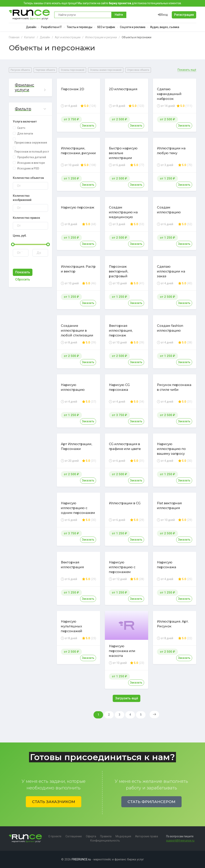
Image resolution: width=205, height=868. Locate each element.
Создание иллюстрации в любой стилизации (77, 331)
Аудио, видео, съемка (165, 27)
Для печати (25, 134)
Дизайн (31, 27)
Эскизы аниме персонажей (106, 70)
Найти (119, 15)
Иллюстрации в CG (125, 503)
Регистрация (184, 15)
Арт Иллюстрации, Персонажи (76, 446)
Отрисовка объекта (138, 70)
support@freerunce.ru (180, 841)
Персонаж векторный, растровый (119, 271)
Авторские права (147, 836)
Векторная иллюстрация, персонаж (121, 331)
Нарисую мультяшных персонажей (72, 626)
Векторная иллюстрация (72, 565)
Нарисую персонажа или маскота (122, 651)
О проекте (55, 836)
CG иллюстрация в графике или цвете (125, 446)
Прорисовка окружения (31, 143)
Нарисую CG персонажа (119, 387)
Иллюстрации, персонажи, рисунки (78, 151)
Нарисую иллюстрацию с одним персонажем (78, 508)
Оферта (91, 836)
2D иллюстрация (123, 89)
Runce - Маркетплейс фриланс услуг (30, 15)
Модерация (123, 836)
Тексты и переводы (79, 27)
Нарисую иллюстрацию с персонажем (122, 567)
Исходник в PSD (28, 168)
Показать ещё (187, 70)
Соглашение (74, 836)
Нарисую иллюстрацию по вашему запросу (171, 449)
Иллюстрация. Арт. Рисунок (173, 624)
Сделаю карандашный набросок (169, 94)
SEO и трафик (106, 27)
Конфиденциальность (105, 841)
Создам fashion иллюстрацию (170, 328)
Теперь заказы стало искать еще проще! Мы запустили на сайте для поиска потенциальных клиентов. (102, 3)
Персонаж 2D (72, 89)
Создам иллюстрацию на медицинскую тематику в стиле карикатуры (123, 217)
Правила (106, 836)
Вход (163, 15)
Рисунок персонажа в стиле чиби (174, 387)
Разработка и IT (51, 27)
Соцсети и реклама (133, 27)
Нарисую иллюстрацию (73, 387)
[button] (30, 88)
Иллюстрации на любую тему (171, 151)
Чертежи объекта (45, 70)
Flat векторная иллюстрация (169, 506)
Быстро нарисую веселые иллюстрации (123, 153)
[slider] (13, 244)
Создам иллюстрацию (169, 210)
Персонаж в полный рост (32, 152)
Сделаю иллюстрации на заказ (171, 271)
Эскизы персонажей (72, 70)
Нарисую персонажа (167, 565)
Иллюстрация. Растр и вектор (78, 269)
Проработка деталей (32, 157)
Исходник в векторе (31, 163)
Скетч (21, 128)
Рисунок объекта (20, 70)
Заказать (88, 126)
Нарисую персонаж (78, 207)
